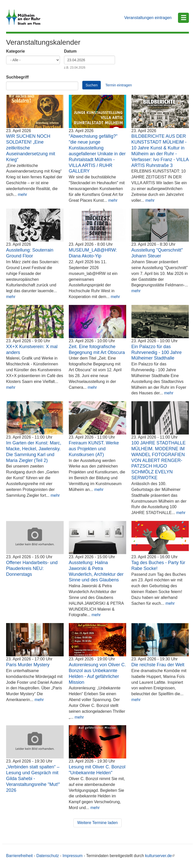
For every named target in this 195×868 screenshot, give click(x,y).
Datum (70, 51)
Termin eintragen (119, 85)
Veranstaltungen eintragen (148, 18)
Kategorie (15, 51)
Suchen (92, 85)
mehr (22, 195)
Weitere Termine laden (97, 823)
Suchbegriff (17, 77)
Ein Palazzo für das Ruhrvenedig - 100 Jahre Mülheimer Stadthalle (156, 352)
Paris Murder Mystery (28, 665)
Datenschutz (48, 856)
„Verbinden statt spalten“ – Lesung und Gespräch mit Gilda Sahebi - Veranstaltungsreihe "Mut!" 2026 (33, 778)
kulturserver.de (160, 856)
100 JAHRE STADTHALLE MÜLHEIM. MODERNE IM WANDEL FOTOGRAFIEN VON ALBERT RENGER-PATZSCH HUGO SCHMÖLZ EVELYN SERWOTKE (158, 460)
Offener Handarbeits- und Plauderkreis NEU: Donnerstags (32, 568)
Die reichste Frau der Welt (158, 665)
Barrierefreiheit (19, 856)
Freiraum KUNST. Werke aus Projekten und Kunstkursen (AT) (94, 449)
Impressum (72, 856)
